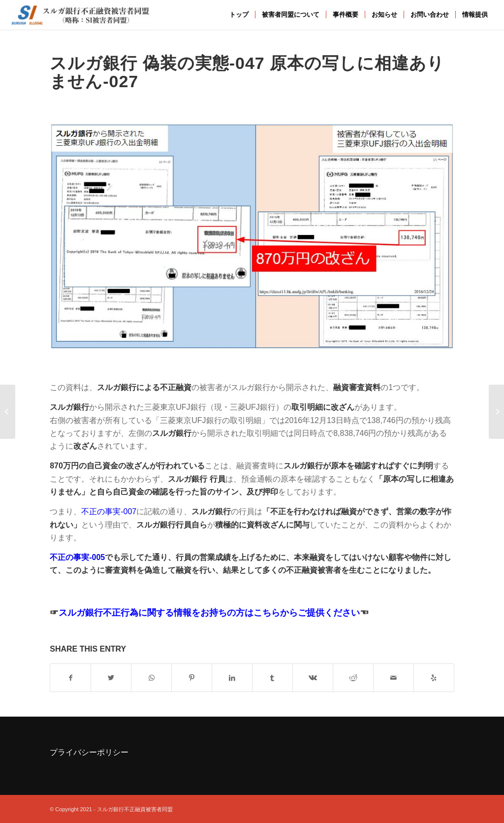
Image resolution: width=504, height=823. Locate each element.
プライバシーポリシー (89, 752)
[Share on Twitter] (111, 678)
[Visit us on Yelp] (434, 678)
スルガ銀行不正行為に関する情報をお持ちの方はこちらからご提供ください (209, 613)
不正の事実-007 (109, 511)
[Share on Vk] (313, 678)
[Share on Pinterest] (192, 678)
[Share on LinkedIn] (232, 678)
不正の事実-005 (77, 557)
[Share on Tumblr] (272, 678)
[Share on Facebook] (70, 678)
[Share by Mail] (394, 678)
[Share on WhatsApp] (151, 678)
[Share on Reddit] (353, 678)
